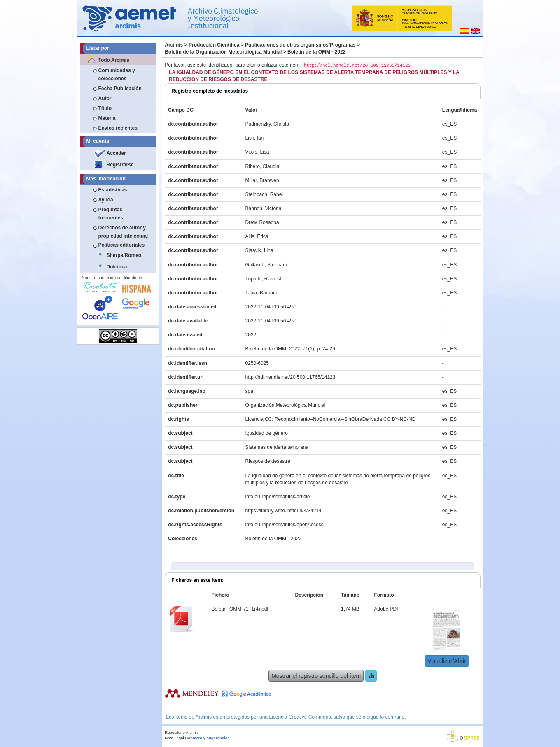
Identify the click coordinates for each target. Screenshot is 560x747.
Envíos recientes (118, 128)
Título (105, 108)
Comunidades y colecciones (117, 75)
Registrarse (120, 165)
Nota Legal (174, 738)
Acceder (116, 153)
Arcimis (174, 45)
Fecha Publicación (120, 89)
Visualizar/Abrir (447, 661)
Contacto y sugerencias (207, 738)
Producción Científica (214, 45)
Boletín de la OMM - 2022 (316, 52)
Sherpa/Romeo (124, 255)
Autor (105, 98)
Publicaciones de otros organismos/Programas (300, 45)
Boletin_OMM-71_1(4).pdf (240, 609)
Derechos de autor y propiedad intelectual (123, 232)
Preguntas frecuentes (111, 214)
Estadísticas (113, 190)
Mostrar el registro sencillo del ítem (316, 676)
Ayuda (106, 200)
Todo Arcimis (114, 60)
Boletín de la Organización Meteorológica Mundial (223, 52)
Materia (107, 118)
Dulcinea (117, 267)
